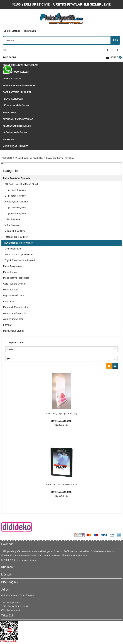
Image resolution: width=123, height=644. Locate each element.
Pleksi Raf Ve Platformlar (19, 85)
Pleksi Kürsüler (13, 99)
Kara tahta (9, 112)
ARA (115, 40)
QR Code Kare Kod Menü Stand (20, 184)
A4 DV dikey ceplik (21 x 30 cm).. (62, 414)
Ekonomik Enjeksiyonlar (18, 119)
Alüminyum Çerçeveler (17, 126)
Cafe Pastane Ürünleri (17, 92)
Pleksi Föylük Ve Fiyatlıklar (20, 65)
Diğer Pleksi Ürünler (16, 106)
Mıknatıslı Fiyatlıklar (14, 231)
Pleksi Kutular (12, 79)
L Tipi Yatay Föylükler (15, 196)
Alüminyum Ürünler (15, 133)
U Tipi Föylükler (12, 219)
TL (113, 50)
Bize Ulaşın (30, 31)
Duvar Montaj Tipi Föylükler (18, 243)
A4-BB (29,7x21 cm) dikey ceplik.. (61, 485)
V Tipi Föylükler (12, 225)
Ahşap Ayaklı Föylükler (16, 202)
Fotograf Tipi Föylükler (15, 237)
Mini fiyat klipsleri (13, 249)
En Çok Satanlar (12, 31)
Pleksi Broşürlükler (16, 72)
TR (4, 50)
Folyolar (8, 139)
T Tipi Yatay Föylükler (15, 213)
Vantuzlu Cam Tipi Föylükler (18, 254)
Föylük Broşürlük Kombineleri (19, 260)
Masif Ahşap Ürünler (16, 146)
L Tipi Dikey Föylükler (15, 190)
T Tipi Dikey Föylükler (15, 208)
